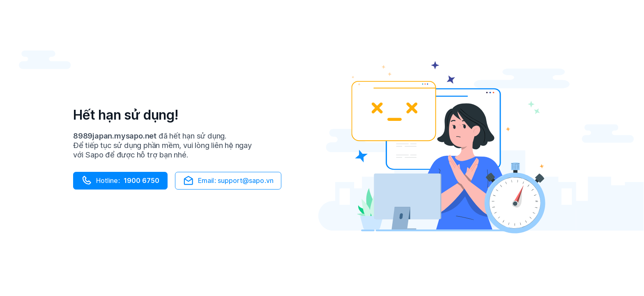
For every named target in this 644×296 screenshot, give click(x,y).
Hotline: (120, 180)
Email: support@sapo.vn (228, 180)
